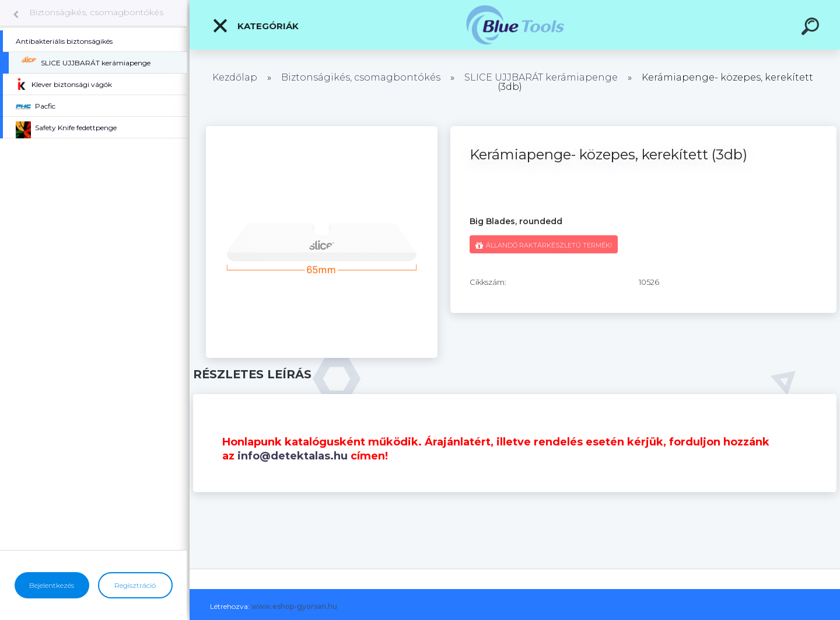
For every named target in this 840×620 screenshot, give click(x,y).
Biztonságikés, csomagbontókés (96, 12)
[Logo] (515, 25)
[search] (812, 28)
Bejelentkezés (52, 585)
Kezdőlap (235, 77)
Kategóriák (255, 26)
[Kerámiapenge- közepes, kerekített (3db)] (322, 130)
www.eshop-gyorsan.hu (294, 606)
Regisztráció (135, 585)
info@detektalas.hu (293, 456)
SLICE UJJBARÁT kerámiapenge (541, 77)
